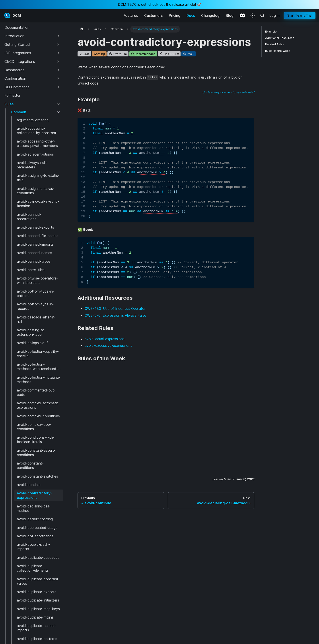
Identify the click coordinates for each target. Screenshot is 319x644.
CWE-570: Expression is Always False (115, 315)
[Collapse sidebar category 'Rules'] (58, 104)
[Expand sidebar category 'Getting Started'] (58, 44)
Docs (191, 15)
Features (131, 15)
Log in (274, 15)
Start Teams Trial (300, 15)
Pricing (175, 15)
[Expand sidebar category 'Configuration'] (58, 78)
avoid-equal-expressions (105, 339)
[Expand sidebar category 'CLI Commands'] (58, 87)
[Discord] (242, 15)
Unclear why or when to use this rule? (228, 92)
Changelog (210, 15)
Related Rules (275, 44)
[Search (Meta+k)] (262, 15)
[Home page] (82, 29)
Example (271, 32)
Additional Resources (280, 38)
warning (99, 54)
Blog (230, 15)
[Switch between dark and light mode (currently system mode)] (253, 15)
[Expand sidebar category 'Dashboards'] (58, 70)
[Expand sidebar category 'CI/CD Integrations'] (58, 62)
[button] (32, 36)
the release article (180, 4)
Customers (153, 15)
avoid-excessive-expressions (108, 345)
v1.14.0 (84, 54)
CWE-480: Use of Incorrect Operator (115, 309)
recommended (145, 54)
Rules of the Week (278, 51)
